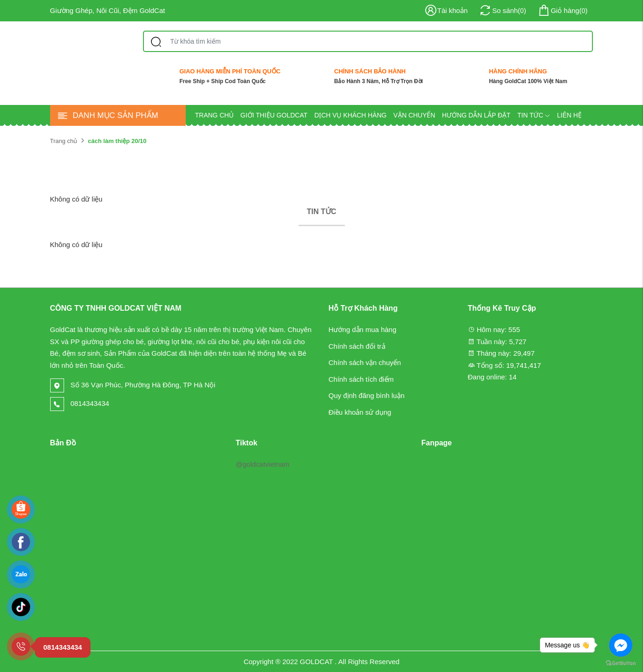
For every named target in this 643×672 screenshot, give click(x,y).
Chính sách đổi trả (357, 346)
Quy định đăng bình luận (367, 395)
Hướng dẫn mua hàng (363, 329)
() (562, 11)
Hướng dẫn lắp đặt (476, 115)
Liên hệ (569, 115)
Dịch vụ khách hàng (351, 115)
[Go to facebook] (621, 645)
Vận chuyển (414, 115)
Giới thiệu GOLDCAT (274, 115)
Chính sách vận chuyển (365, 362)
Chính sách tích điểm (361, 379)
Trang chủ (214, 115)
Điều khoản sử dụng (360, 412)
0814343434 (80, 403)
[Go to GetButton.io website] (621, 663)
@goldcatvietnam (262, 464)
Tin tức (534, 115)
